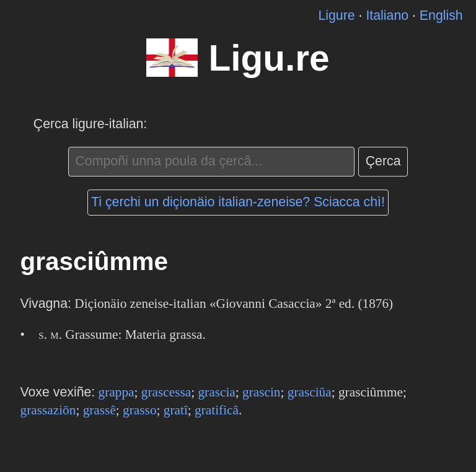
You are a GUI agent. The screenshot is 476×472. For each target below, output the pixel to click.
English (441, 15)
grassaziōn (48, 410)
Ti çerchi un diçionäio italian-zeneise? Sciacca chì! (238, 202)
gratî (176, 410)
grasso (139, 410)
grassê (99, 410)
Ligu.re (269, 58)
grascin (262, 392)
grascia (216, 392)
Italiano (387, 15)
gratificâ (217, 410)
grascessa (166, 392)
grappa (117, 392)
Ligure (336, 15)
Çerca (383, 161)
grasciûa (310, 392)
